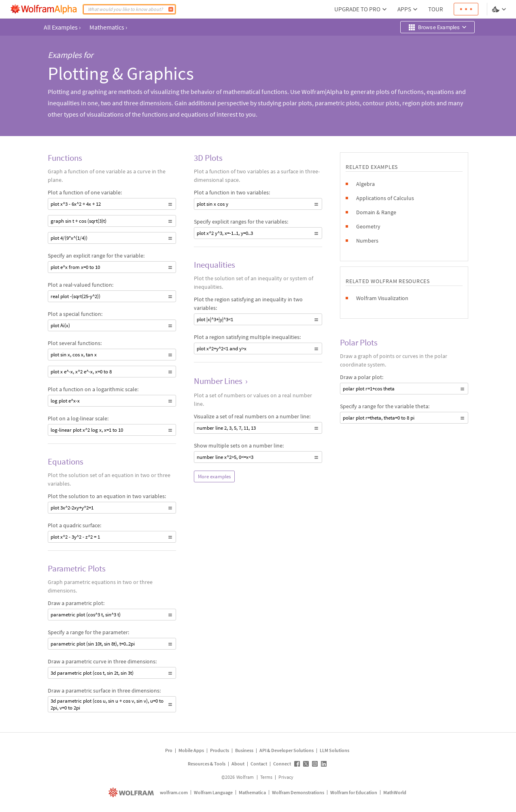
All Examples (62, 27)
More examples (214, 476)
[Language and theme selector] (500, 9)
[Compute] (171, 9)
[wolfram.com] (132, 792)
